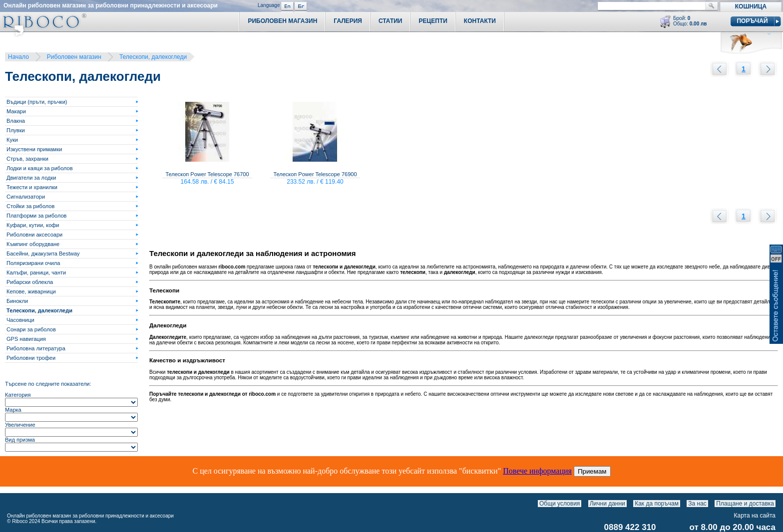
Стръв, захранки (27, 159)
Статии (391, 21)
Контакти (480, 21)
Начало (18, 57)
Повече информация (537, 471)
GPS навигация (26, 339)
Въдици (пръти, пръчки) (37, 102)
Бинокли (17, 301)
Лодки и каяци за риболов (40, 168)
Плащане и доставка (745, 504)
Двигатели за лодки (31, 178)
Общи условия (560, 504)
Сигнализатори (26, 197)
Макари (16, 111)
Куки (12, 140)
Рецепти (433, 21)
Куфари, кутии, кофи (33, 225)
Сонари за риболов (31, 329)
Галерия (348, 21)
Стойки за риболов (30, 206)
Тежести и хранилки (32, 187)
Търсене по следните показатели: (48, 384)
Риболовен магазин (74, 57)
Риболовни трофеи (31, 358)
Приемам (592, 471)
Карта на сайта (755, 516)
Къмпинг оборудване (33, 244)
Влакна (16, 121)
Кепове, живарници (31, 291)
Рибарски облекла (30, 282)
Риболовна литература (36, 348)
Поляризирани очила (33, 263)
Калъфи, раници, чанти (36, 272)
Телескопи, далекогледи (153, 57)
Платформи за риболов (36, 216)
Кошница (751, 6)
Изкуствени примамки (34, 149)
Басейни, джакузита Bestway (43, 254)
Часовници (20, 320)
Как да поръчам (657, 504)
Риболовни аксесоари (34, 235)
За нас (697, 504)
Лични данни (607, 504)
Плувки (16, 130)
